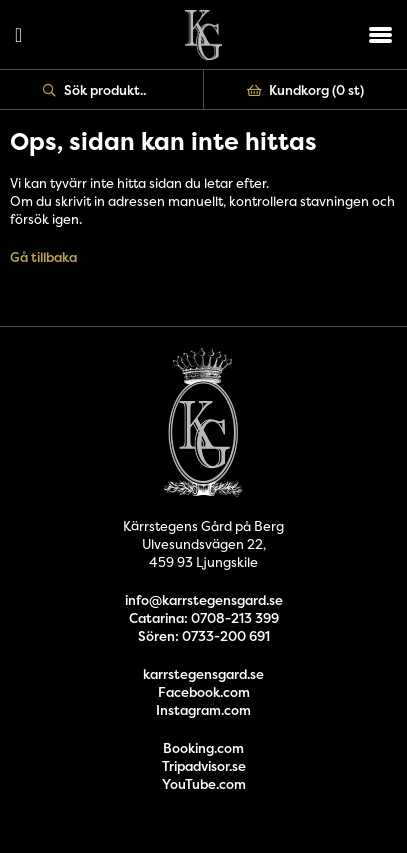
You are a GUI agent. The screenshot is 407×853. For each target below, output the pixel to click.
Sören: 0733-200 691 (204, 636)
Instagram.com (203, 710)
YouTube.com (204, 784)
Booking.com (203, 748)
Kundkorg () (306, 90)
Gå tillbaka (43, 257)
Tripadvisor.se (204, 766)
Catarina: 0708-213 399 (204, 618)
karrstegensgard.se (203, 674)
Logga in (18, 35)
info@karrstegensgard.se (204, 600)
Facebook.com (204, 692)
